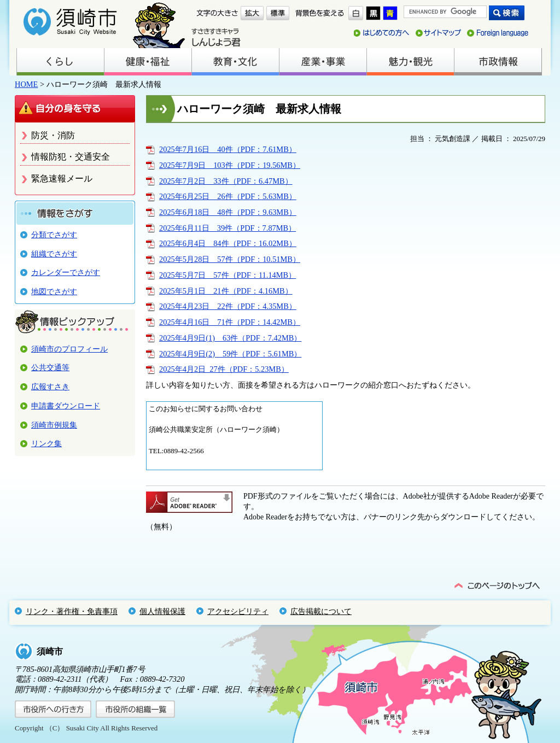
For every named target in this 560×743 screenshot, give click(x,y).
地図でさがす (54, 291)
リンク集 (46, 443)
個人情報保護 (162, 611)
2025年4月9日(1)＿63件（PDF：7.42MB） (230, 338)
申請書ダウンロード (66, 406)
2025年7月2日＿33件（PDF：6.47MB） (226, 181)
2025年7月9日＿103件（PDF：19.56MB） (230, 165)
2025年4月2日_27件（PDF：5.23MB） (224, 369)
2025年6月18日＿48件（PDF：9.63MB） (228, 212)
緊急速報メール (62, 179)
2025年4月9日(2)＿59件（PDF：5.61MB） (230, 354)
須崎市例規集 (54, 425)
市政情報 (498, 62)
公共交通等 (50, 367)
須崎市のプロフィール (69, 349)
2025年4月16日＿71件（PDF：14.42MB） (230, 322)
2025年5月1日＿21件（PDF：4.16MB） (226, 291)
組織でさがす (54, 254)
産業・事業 (323, 62)
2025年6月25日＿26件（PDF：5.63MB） (228, 196)
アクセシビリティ (238, 611)
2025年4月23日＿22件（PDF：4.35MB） (228, 306)
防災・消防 (53, 135)
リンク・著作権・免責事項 (72, 611)
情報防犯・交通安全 (71, 157)
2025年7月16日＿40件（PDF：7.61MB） (228, 149)
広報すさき (50, 387)
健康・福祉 (148, 62)
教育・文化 (235, 62)
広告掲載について (321, 611)
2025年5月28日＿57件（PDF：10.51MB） (230, 259)
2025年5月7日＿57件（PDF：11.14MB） (227, 275)
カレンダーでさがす (66, 272)
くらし (60, 62)
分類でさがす (54, 235)
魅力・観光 (410, 62)
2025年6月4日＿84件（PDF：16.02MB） (228, 243)
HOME (26, 84)
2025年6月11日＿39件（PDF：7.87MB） (227, 228)
